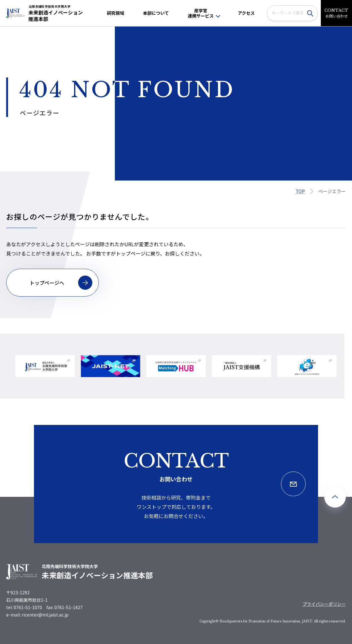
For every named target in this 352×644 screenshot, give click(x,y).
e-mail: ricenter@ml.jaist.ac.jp (37, 615)
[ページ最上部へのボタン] (335, 497)
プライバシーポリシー (324, 604)
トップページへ (61, 283)
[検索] (312, 13)
